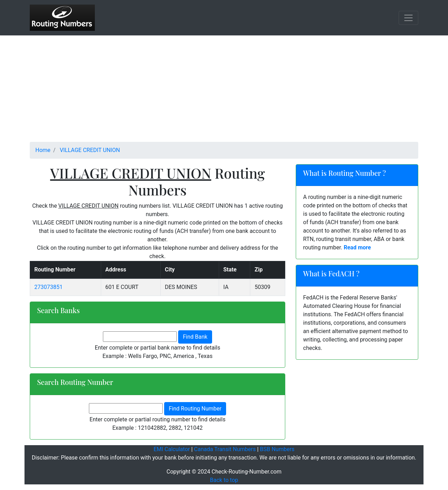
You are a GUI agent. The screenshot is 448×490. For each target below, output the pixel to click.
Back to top (224, 480)
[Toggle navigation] (408, 18)
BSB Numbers (277, 449)
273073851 (48, 287)
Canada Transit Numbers (225, 449)
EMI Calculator (172, 449)
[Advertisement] (224, 93)
